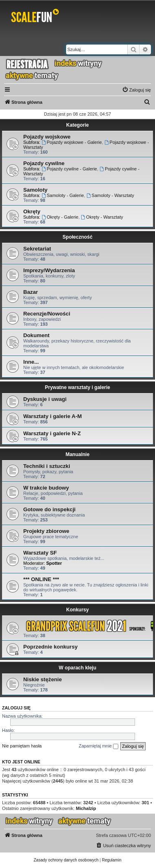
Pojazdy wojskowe (47, 137)
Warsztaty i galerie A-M (52, 416)
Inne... (31, 362)
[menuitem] (136, 90)
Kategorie (77, 125)
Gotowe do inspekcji (49, 509)
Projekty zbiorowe (46, 531)
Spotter (54, 563)
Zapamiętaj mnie (99, 746)
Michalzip (86, 808)
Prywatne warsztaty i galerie (77, 387)
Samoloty (35, 190)
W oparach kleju (77, 668)
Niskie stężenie (43, 679)
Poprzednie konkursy (50, 647)
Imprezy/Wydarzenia (49, 270)
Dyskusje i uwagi (45, 399)
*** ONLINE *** (41, 579)
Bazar (31, 292)
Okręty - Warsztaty (102, 217)
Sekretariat (37, 249)
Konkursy (77, 610)
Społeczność (77, 237)
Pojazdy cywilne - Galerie (69, 169)
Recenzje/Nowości (47, 314)
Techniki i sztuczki (47, 466)
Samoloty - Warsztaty (110, 195)
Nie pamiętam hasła (22, 746)
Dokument (36, 335)
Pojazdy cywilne (44, 163)
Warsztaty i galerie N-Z (52, 433)
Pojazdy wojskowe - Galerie (72, 142)
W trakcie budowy (46, 488)
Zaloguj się (16, 708)
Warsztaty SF (40, 553)
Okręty (32, 211)
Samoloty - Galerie (63, 195)
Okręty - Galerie (60, 217)
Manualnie (78, 454)
